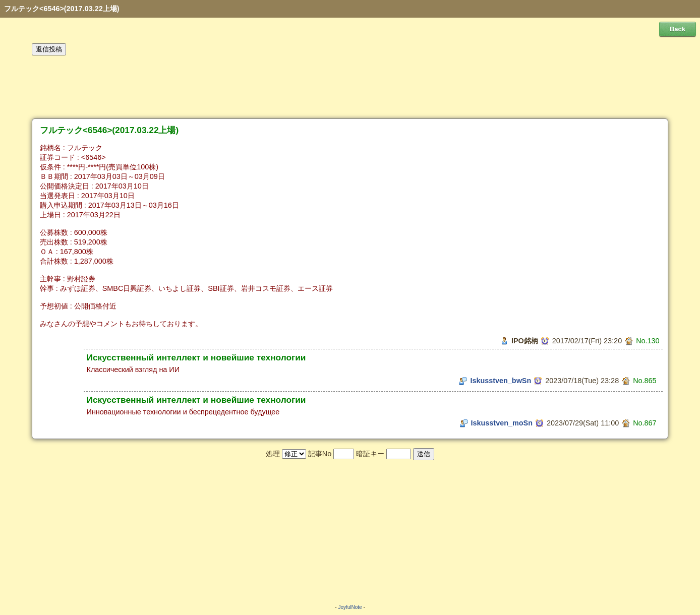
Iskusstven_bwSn (501, 381)
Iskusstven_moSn (502, 423)
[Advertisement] (350, 87)
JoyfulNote (350, 607)
